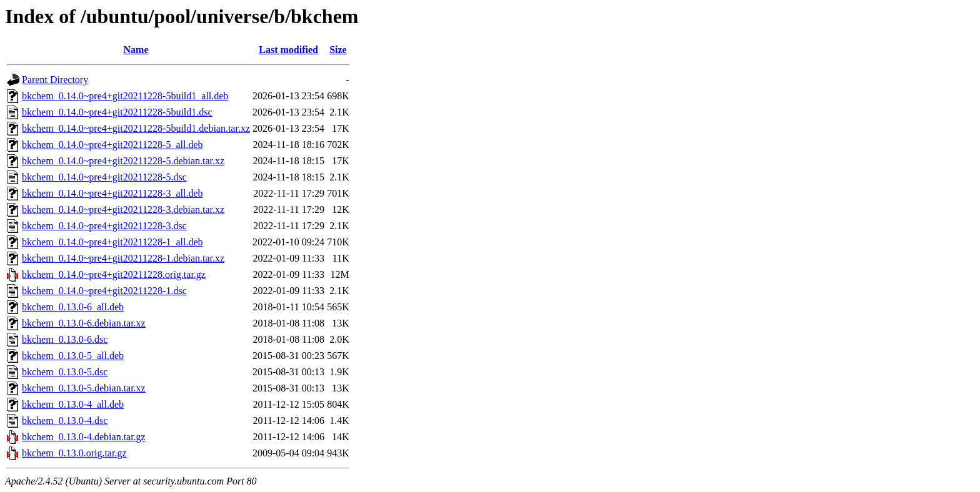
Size (338, 50)
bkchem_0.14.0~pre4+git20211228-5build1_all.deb (125, 96)
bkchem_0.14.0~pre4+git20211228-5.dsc (104, 177)
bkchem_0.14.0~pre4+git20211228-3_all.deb (112, 193)
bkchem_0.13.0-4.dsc (65, 421)
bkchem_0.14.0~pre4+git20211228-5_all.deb (112, 145)
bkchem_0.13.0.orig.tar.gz (74, 453)
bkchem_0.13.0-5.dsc (65, 372)
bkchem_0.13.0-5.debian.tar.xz (84, 388)
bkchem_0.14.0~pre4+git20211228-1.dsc (104, 291)
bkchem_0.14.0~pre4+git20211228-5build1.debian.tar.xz (136, 128)
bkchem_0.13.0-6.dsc (65, 339)
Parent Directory (55, 80)
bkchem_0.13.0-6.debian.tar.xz (84, 323)
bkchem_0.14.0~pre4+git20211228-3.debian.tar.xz (123, 209)
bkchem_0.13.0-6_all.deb (73, 307)
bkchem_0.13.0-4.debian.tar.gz (84, 437)
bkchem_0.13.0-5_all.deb (73, 356)
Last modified (288, 50)
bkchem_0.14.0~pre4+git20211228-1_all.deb (112, 242)
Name (136, 50)
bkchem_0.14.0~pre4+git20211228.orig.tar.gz (114, 274)
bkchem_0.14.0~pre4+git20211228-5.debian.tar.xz (123, 161)
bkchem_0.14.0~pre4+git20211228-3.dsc (104, 226)
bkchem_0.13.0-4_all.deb (73, 404)
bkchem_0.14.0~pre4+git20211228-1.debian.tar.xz (123, 258)
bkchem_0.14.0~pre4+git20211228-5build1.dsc (117, 112)
